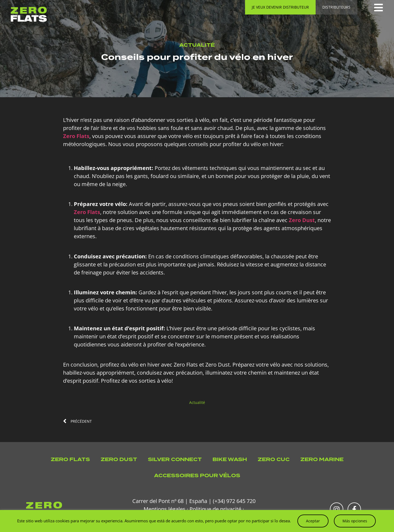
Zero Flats (70, 459)
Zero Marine (322, 459)
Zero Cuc (274, 459)
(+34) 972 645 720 (234, 501)
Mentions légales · (166, 509)
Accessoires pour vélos (197, 475)
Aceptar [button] (313, 521)
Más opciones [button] (355, 521)
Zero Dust (119, 459)
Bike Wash (230, 459)
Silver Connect (175, 459)
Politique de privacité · (217, 509)
